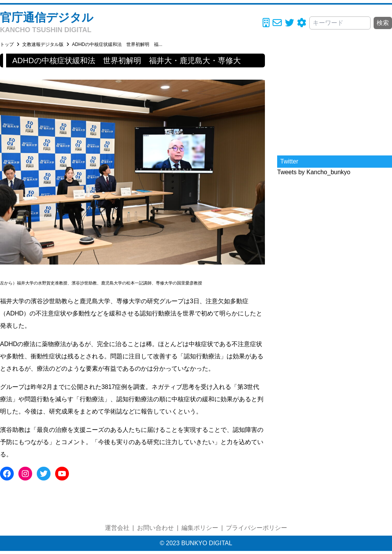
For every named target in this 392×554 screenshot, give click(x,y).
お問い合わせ (155, 528)
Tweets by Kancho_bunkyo (314, 172)
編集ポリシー (200, 528)
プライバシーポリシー (256, 528)
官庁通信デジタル (47, 17)
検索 (383, 23)
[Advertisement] (335, 101)
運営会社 (117, 528)
